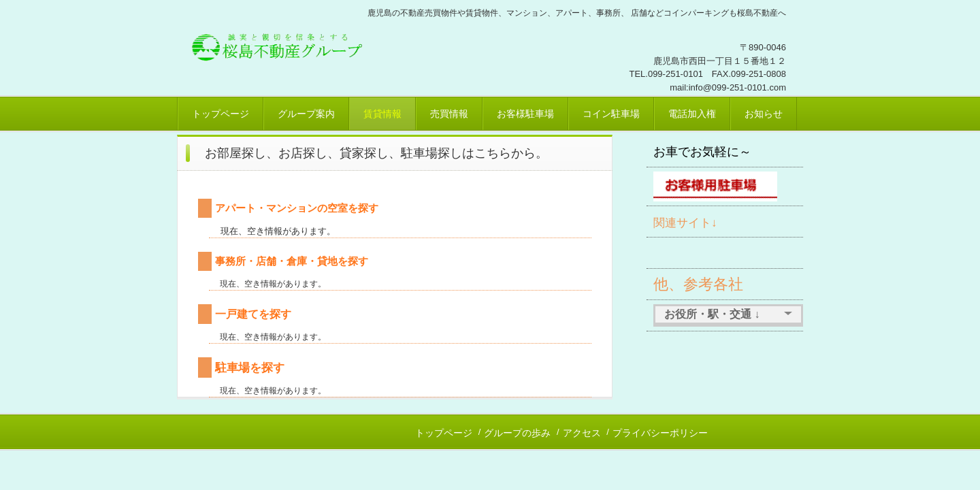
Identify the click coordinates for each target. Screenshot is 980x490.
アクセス (582, 433)
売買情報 (449, 114)
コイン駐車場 (611, 114)
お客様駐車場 (525, 114)
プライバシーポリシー (660, 433)
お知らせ (764, 114)
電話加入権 (692, 114)
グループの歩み (517, 433)
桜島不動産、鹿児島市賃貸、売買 (282, 44)
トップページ (220, 114)
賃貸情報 (382, 114)
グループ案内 (306, 114)
